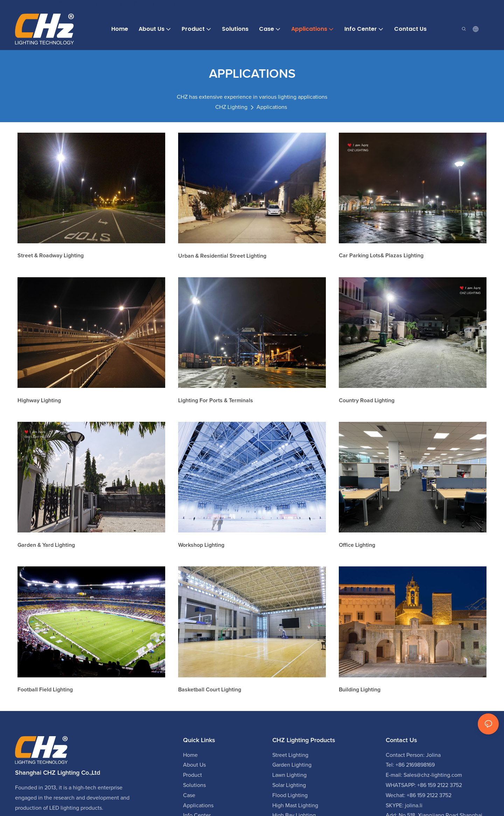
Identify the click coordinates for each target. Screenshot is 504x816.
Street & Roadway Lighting (51, 256)
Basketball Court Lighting (210, 690)
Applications (272, 107)
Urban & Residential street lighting (222, 256)
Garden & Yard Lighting (46, 545)
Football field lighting (45, 690)
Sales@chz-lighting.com (433, 775)
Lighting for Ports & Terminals (216, 400)
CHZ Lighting (231, 107)
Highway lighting (39, 400)
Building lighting (360, 690)
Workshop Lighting (201, 545)
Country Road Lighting (367, 400)
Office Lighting (357, 545)
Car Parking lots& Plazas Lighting (381, 256)
